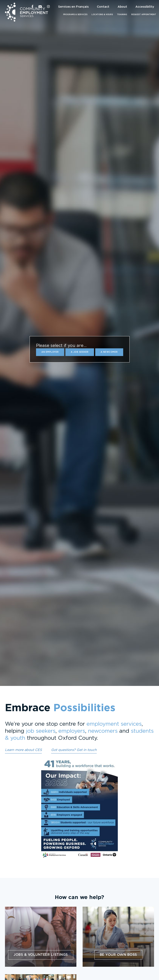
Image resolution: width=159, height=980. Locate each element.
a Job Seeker (80, 352)
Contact (103, 7)
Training (122, 15)
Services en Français (73, 7)
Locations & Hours (102, 15)
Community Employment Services (26, 12)
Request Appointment (144, 15)
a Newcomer (109, 352)
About (122, 7)
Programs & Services (75, 15)
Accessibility (145, 7)
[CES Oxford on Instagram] (48, 7)
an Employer (50, 352)
